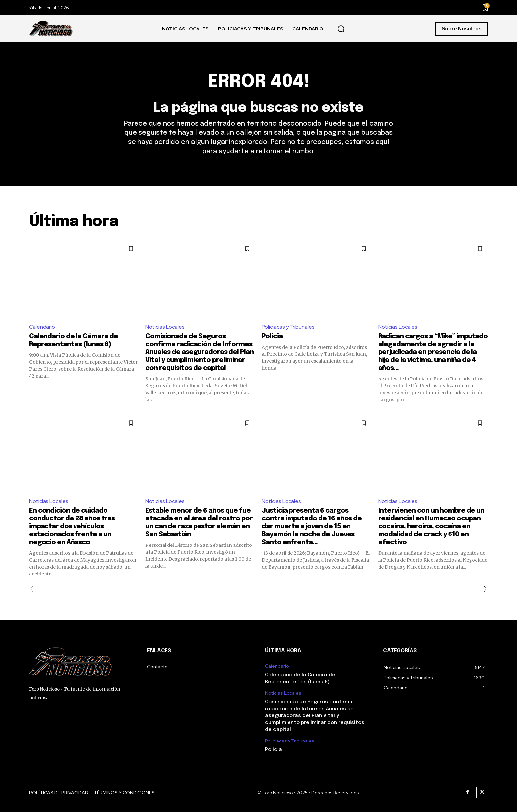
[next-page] (483, 589)
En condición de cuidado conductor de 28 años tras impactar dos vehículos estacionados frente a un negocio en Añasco (72, 527)
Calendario (42, 327)
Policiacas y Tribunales (288, 327)
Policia (272, 336)
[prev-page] (34, 589)
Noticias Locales (165, 327)
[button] (341, 29)
